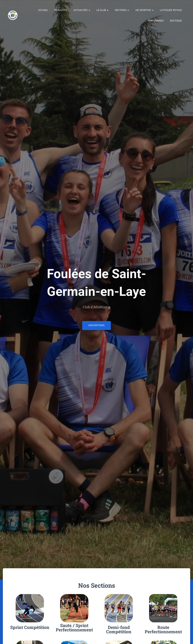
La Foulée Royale (171, 10)
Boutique (176, 21)
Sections (122, 10)
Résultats (61, 10)
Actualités (82, 10)
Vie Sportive (144, 10)
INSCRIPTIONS (96, 327)
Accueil (43, 10)
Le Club (102, 10)
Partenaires (156, 21)
